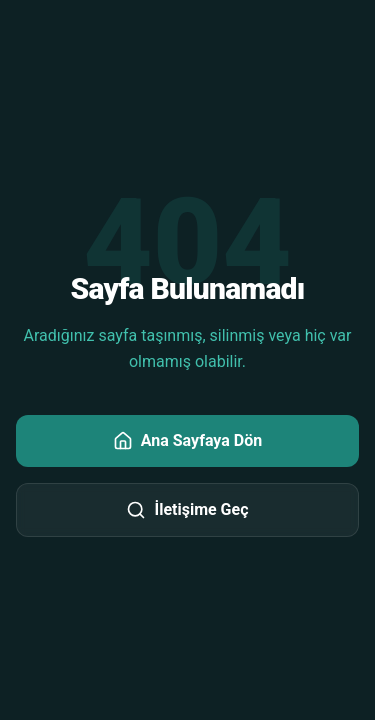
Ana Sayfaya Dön (188, 441)
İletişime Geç (187, 510)
